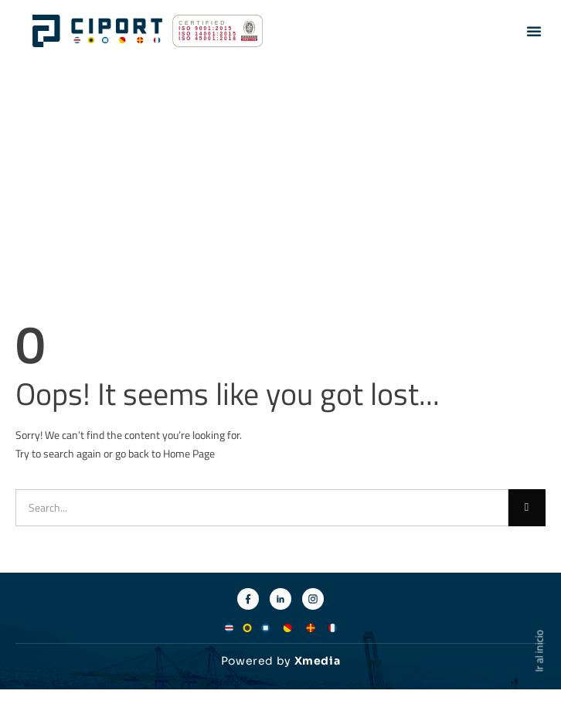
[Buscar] (527, 508)
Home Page (189, 453)
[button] (534, 31)
